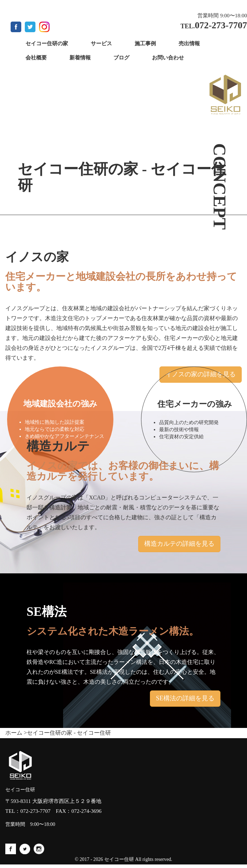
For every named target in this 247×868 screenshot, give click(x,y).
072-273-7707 (36, 811)
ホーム (14, 733)
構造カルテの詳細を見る (179, 544)
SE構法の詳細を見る (185, 698)
